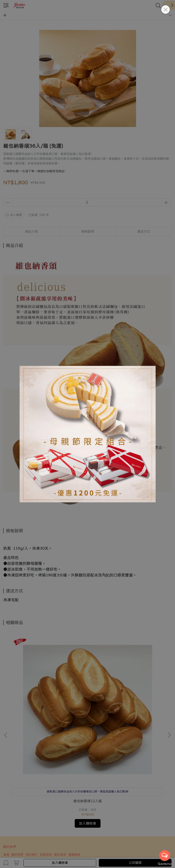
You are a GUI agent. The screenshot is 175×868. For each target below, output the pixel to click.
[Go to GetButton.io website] (165, 864)
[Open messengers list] (165, 855)
